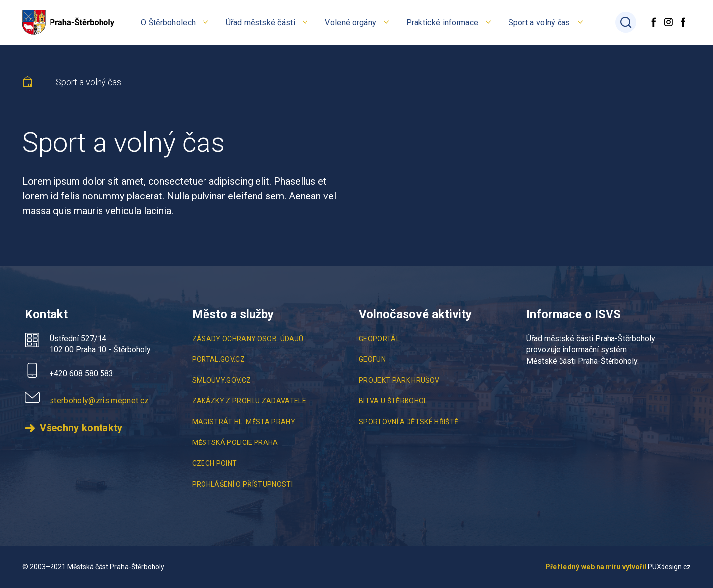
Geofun (372, 359)
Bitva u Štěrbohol (393, 401)
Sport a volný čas (539, 23)
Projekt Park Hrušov (399, 380)
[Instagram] (668, 22)
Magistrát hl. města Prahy (244, 422)
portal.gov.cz (218, 359)
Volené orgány (351, 23)
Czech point (215, 463)
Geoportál (379, 339)
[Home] (28, 83)
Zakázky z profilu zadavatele (249, 401)
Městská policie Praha (235, 442)
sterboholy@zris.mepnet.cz (99, 401)
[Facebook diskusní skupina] (683, 22)
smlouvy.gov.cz (222, 380)
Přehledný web (570, 567)
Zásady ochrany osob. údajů (248, 339)
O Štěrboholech (168, 23)
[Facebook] (654, 22)
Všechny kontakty (81, 428)
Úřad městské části (260, 23)
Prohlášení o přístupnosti (243, 484)
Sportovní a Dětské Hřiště (409, 422)
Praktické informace (443, 23)
